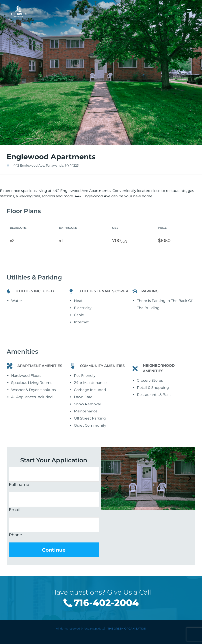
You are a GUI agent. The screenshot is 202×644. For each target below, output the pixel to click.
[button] (107, 478)
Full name (19, 485)
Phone (15, 535)
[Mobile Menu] (189, 11)
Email (15, 510)
